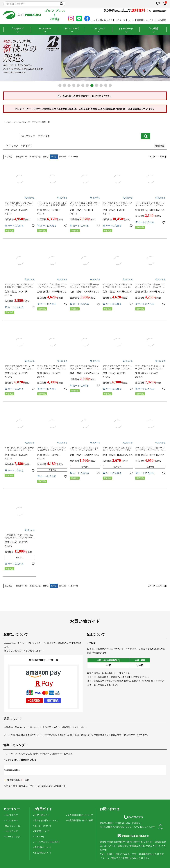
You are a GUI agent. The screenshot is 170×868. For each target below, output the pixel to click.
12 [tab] (110, 85)
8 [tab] (92, 85)
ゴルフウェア (99, 29)
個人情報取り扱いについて (80, 815)
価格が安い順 (22, 157)
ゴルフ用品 (153, 29)
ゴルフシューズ (71, 29)
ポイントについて (43, 826)
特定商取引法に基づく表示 (80, 820)
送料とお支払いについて (46, 820)
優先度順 (63, 157)
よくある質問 (160, 20)
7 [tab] (87, 85)
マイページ (120, 20)
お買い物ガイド (105, 20)
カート (131, 20)
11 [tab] (106, 85)
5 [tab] (78, 85)
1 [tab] (60, 85)
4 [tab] (74, 85)
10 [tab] (101, 85)
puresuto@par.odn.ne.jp (133, 836)
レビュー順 (73, 157)
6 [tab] (83, 85)
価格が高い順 (35, 157)
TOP (93, 20)
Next (164, 59)
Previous (6, 59)
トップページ (9, 122)
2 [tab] (64, 85)
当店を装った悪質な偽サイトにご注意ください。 (88, 96)
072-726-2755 (133, 817)
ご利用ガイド (19, 651)
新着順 (46, 157)
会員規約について (43, 847)
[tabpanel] (85, 58)
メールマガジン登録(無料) (47, 842)
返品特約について (43, 853)
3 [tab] (69, 85)
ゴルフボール (44, 29)
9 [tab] (97, 85)
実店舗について (144, 20)
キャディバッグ (126, 29)
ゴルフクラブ (17, 29)
